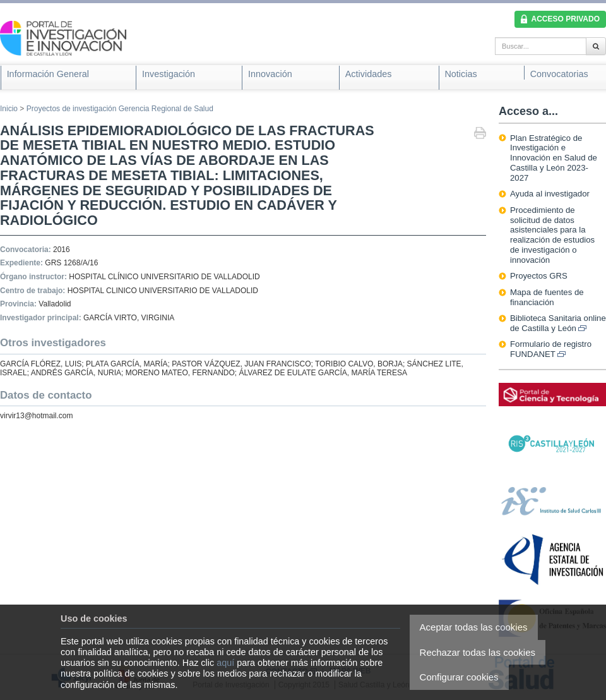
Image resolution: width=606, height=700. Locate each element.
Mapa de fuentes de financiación (547, 297)
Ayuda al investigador (550, 194)
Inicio (9, 109)
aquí (225, 663)
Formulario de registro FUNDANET (551, 349)
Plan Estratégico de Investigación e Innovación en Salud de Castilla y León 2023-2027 (554, 158)
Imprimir (480, 134)
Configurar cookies (459, 677)
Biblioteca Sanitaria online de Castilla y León (558, 323)
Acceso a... (528, 111)
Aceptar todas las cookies (474, 627)
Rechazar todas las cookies (478, 652)
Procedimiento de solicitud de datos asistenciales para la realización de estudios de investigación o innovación (552, 235)
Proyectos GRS (539, 276)
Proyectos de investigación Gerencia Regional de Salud (120, 109)
